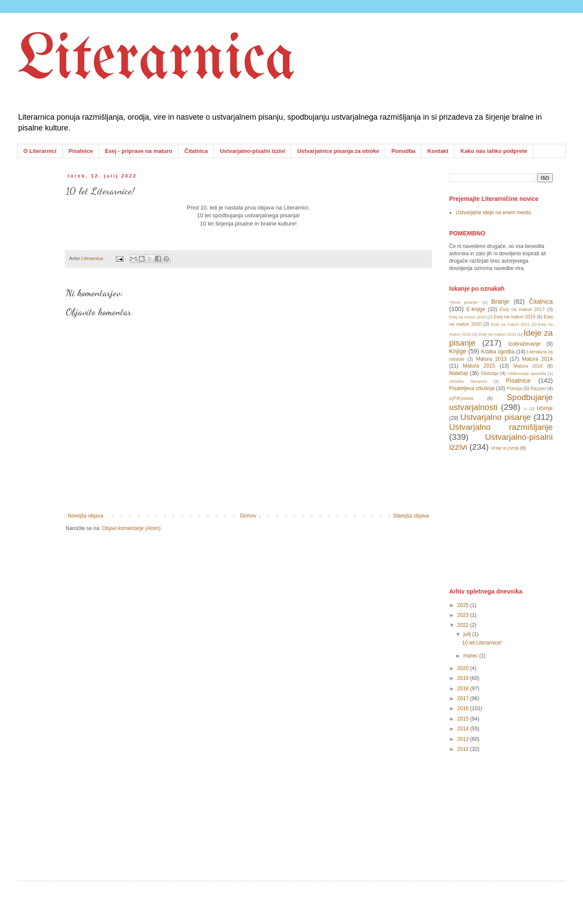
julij (468, 634)
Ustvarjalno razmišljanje (501, 427)
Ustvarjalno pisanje (496, 417)
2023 (464, 615)
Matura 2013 (491, 359)
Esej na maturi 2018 (468, 317)
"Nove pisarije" (464, 302)
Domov (248, 516)
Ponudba (403, 151)
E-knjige (476, 309)
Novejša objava (86, 516)
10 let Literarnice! (482, 643)
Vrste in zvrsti (505, 448)
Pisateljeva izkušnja (472, 388)
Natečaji (458, 373)
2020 (464, 668)
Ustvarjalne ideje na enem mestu (493, 213)
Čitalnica (196, 151)
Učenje (545, 408)
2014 (464, 729)
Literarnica (156, 60)
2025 (464, 605)
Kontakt (438, 151)
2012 (464, 749)
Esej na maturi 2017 (522, 309)
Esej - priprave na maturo (139, 151)
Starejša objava (411, 516)
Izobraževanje (524, 344)
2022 (464, 625)
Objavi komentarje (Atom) (131, 528)
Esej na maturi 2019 (514, 317)
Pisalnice (81, 151)
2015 (464, 719)
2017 (464, 699)
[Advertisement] (514, 519)
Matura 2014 (537, 359)
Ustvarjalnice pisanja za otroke (338, 151)
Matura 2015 (479, 366)
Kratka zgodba (498, 352)
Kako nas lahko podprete (494, 151)
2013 (464, 739)
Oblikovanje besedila (527, 373)
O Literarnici (40, 151)
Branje (501, 302)
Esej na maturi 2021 (510, 324)
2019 (464, 678)
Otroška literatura (468, 381)
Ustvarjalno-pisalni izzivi (252, 151)
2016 (464, 708)
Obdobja (490, 373)
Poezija (514, 388)
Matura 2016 (528, 366)
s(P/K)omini (461, 398)
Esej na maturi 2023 (497, 334)
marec (471, 656)
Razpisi (538, 388)
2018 (464, 689)
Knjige (458, 351)
